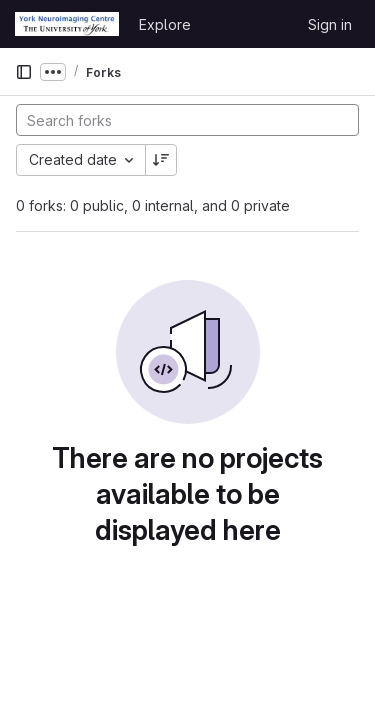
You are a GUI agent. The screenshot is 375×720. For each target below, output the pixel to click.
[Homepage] (67, 24)
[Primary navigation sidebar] (24, 72)
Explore (165, 24)
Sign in (330, 24)
